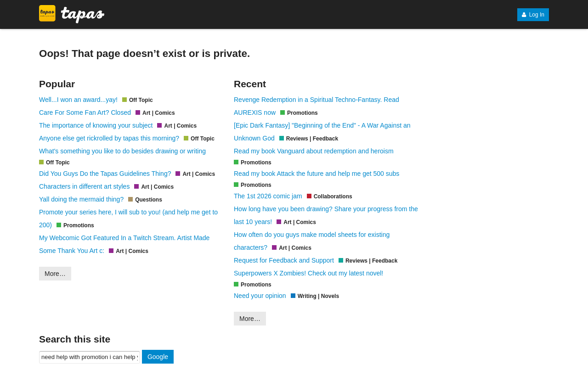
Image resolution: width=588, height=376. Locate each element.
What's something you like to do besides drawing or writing (122, 151)
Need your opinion (260, 296)
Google (158, 357)
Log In (533, 15)
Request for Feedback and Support (284, 260)
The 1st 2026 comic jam (268, 196)
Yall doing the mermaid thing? (81, 199)
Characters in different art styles (84, 186)
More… (55, 274)
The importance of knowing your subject (96, 125)
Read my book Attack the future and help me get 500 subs (317, 174)
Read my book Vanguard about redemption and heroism (314, 151)
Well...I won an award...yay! (78, 100)
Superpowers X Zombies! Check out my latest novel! (308, 273)
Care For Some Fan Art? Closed (85, 112)
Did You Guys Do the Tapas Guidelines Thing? (105, 174)
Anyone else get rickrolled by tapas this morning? (109, 138)
